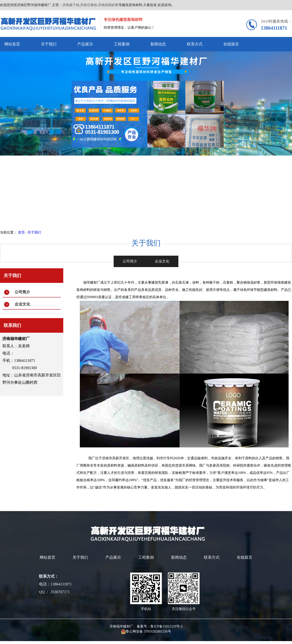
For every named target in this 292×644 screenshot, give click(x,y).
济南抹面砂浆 (108, 5)
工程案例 (122, 44)
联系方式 (195, 44)
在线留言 (231, 44)
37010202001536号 (157, 631)
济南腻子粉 (71, 5)
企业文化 (22, 304)
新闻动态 (158, 44)
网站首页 (12, 44)
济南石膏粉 (89, 5)
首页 (21, 232)
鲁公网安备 (132, 631)
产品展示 (85, 44)
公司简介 (22, 292)
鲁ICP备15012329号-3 (166, 626)
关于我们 (49, 44)
